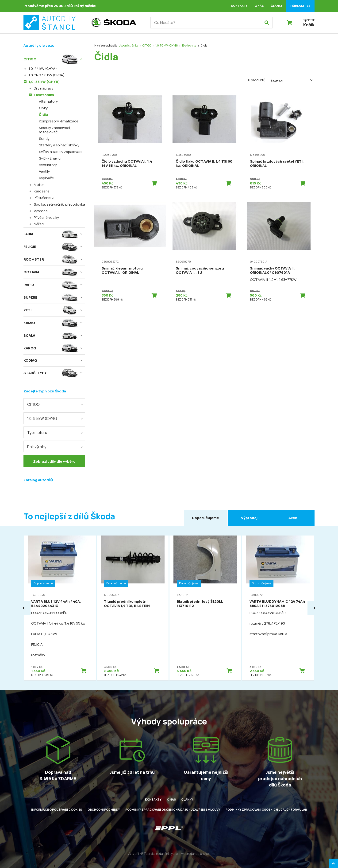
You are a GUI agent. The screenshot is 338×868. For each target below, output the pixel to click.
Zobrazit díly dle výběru (54, 461)
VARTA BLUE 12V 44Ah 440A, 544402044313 (56, 604)
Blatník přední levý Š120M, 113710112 (200, 604)
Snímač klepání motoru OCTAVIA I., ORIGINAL (122, 270)
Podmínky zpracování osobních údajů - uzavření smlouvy (173, 810)
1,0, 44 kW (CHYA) (43, 68)
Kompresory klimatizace (59, 121)
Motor (39, 185)
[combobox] (54, 404)
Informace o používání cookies (57, 810)
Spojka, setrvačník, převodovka (59, 204)
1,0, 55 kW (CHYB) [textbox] (42, 418)
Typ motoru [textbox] (37, 433)
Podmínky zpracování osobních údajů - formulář (266, 810)
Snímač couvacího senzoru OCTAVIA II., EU (200, 270)
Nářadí (39, 224)
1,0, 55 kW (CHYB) (167, 45)
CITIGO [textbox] (33, 404)
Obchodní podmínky (104, 810)
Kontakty (239, 6)
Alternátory (48, 101)
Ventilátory (48, 165)
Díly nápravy (44, 88)
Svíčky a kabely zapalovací (61, 152)
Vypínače (46, 178)
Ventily (44, 171)
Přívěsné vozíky (46, 217)
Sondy (44, 139)
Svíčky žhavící (50, 158)
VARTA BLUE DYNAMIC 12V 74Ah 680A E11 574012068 (277, 604)
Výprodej (41, 211)
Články (277, 6)
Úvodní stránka (128, 45)
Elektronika (189, 45)
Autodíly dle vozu (39, 45)
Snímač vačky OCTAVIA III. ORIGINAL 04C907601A (273, 270)
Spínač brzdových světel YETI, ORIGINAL (277, 163)
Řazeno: (293, 80)
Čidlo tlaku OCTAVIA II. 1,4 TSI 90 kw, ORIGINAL (204, 163)
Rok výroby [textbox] (37, 447)
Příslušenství (44, 198)
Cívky (43, 108)
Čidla (43, 115)
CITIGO (147, 45)
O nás (259, 6)
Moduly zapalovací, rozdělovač (55, 130)
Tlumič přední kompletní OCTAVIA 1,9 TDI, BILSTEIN (127, 604)
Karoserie (42, 191)
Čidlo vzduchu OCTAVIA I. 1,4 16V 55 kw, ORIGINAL (127, 163)
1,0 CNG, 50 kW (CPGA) (47, 75)
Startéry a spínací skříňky (59, 145)
